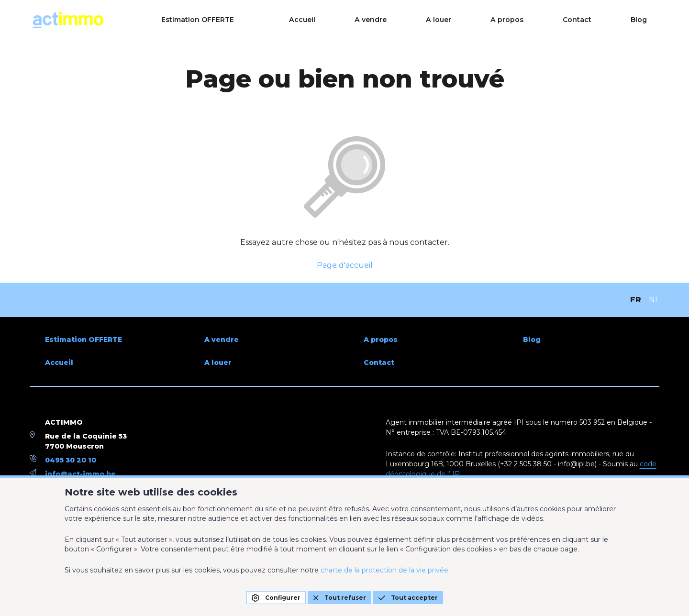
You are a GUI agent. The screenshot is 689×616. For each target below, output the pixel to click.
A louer (500, 20)
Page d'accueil (345, 265)
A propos (552, 20)
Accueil (398, 20)
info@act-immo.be (80, 474)
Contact (606, 20)
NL (654, 300)
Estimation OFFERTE (310, 20)
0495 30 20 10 (71, 460)
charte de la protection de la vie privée (384, 570)
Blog (651, 20)
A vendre (449, 20)
